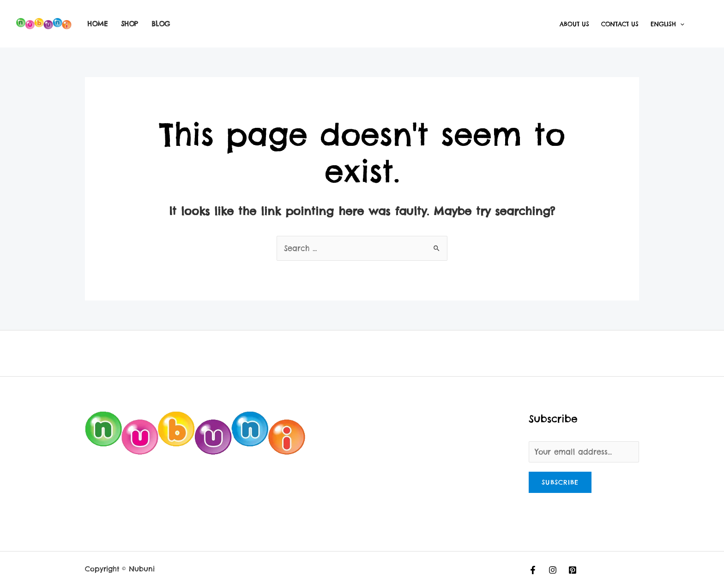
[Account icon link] (704, 24)
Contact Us (620, 24)
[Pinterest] (573, 570)
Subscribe (560, 482)
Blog (161, 24)
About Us (574, 24)
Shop (130, 24)
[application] (680, 24)
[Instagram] (553, 570)
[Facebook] (533, 570)
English (667, 24)
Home (97, 24)
